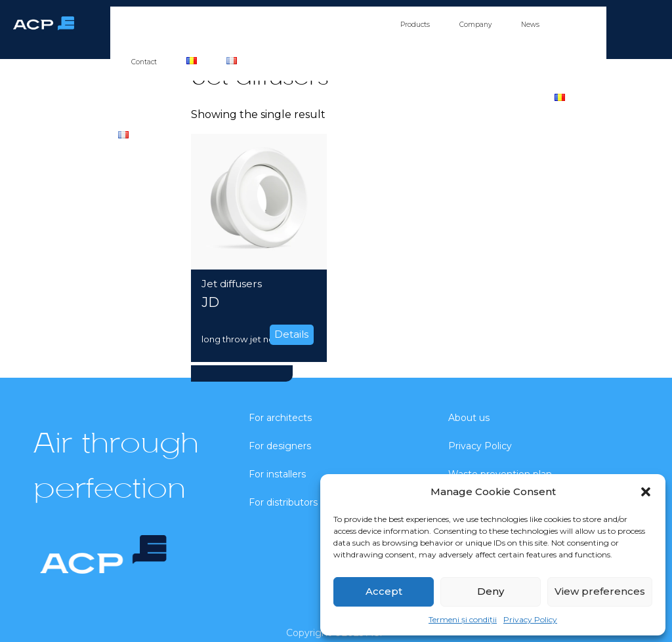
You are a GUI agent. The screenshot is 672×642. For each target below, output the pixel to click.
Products (415, 25)
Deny (491, 591)
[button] (646, 492)
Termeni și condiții (463, 619)
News (530, 25)
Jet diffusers (232, 284)
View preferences (600, 591)
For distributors (354, 25)
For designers (226, 25)
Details (291, 334)
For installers (288, 25)
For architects (163, 25)
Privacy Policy (530, 619)
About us (469, 418)
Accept (384, 591)
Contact (144, 62)
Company (475, 25)
